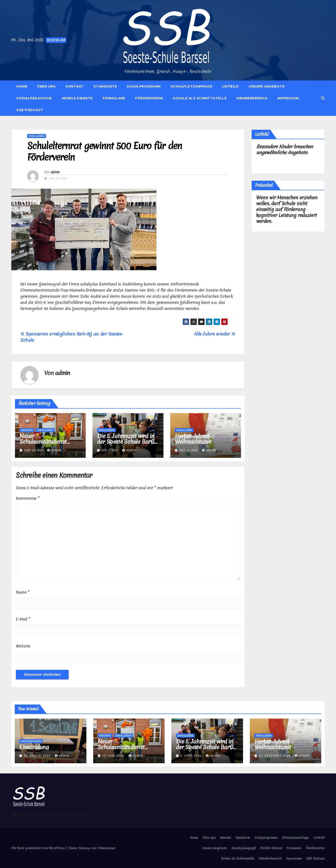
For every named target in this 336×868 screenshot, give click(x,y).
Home (22, 86)
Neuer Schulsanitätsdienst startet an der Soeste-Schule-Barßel (46, 445)
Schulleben (37, 136)
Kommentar (28, 498)
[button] (323, 98)
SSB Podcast (30, 110)
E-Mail (23, 619)
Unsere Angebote (267, 86)
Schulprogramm (144, 86)
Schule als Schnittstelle (200, 98)
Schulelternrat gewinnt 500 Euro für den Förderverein (105, 151)
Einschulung (34, 747)
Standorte (105, 86)
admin (55, 172)
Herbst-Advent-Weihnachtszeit (193, 439)
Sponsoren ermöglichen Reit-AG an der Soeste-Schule (72, 337)
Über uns (46, 86)
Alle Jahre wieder (215, 334)
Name (23, 592)
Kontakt (75, 86)
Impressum (288, 98)
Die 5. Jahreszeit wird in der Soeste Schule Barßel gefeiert (128, 442)
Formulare (114, 98)
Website (23, 646)
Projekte (27, 430)
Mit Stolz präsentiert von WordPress (38, 848)
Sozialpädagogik (34, 98)
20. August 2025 (38, 756)
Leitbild (230, 86)
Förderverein (149, 98)
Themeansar (107, 848)
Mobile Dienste (77, 98)
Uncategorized (31, 741)
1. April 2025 (192, 756)
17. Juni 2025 (114, 756)
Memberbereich (252, 98)
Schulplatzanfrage (192, 86)
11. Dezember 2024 (275, 756)
